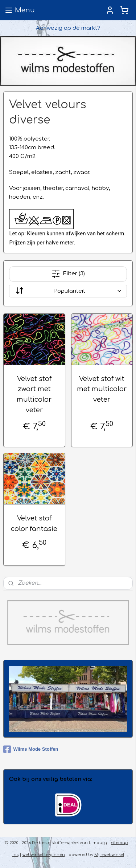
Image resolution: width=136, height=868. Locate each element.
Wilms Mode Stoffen (31, 749)
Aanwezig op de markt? (68, 28)
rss (15, 855)
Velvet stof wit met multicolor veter (102, 389)
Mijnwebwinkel (109, 855)
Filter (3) (68, 274)
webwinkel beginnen (44, 855)
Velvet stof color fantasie (34, 524)
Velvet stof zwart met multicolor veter (34, 394)
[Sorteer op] (68, 291)
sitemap (119, 843)
